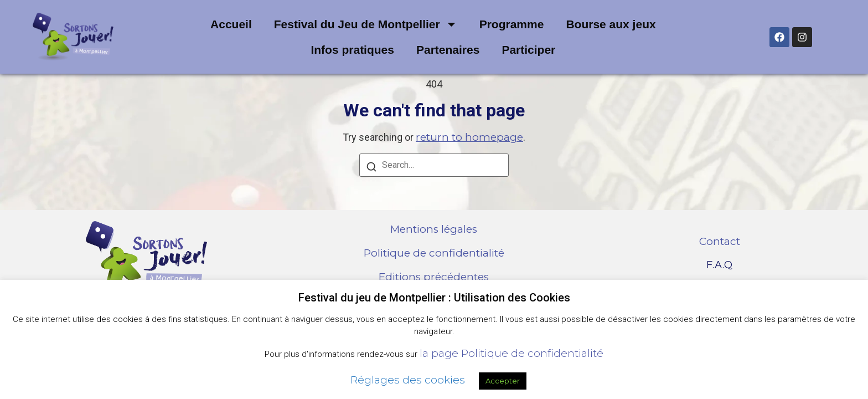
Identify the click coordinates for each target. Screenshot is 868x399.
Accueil (231, 24)
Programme (512, 24)
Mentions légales (434, 229)
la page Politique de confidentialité (512, 353)
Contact (720, 241)
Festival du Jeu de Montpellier (366, 24)
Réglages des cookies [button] (408, 380)
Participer (528, 50)
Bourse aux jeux (611, 24)
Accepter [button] (503, 381)
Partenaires (448, 50)
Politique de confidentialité (434, 253)
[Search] (371, 168)
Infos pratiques (352, 50)
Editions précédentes (434, 277)
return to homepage (469, 137)
